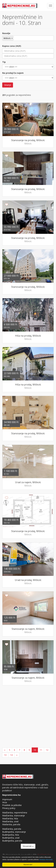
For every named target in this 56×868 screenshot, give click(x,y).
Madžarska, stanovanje (14, 816)
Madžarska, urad (10, 821)
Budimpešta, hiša (11, 835)
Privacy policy (9, 808)
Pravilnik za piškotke (12, 805)
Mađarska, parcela (11, 824)
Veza (5, 802)
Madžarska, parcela (12, 829)
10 (35, 750)
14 (11, 755)
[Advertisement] (28, 717)
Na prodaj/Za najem (13, 73)
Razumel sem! (28, 865)
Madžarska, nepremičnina (15, 813)
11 (41, 750)
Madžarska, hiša (10, 818)
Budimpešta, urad (11, 838)
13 (5, 755)
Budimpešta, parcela (12, 841)
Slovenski (28, 846)
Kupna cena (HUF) (12, 46)
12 (47, 750)
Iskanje (8, 85)
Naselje (6, 33)
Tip (4, 62)
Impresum (7, 799)
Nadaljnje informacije (46, 859)
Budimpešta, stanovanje (14, 832)
